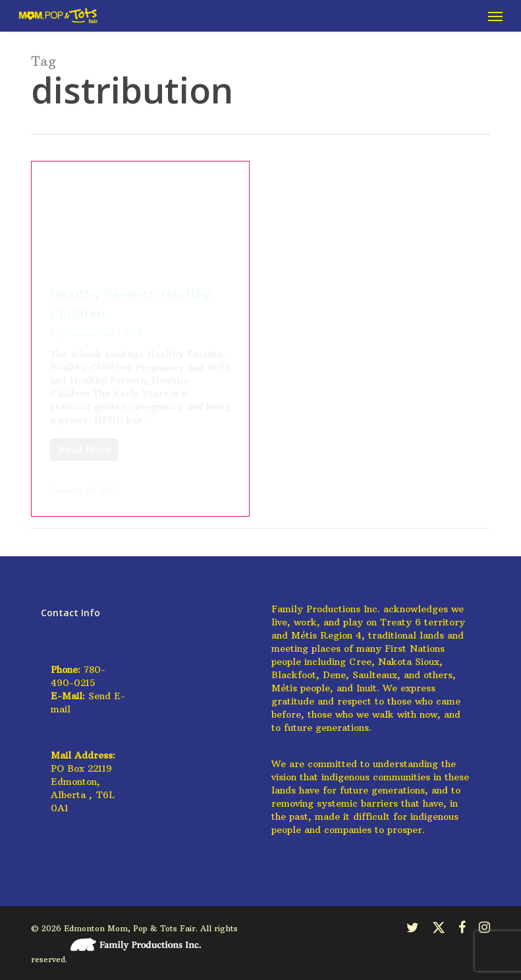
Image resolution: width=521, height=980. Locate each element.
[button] (495, 16)
